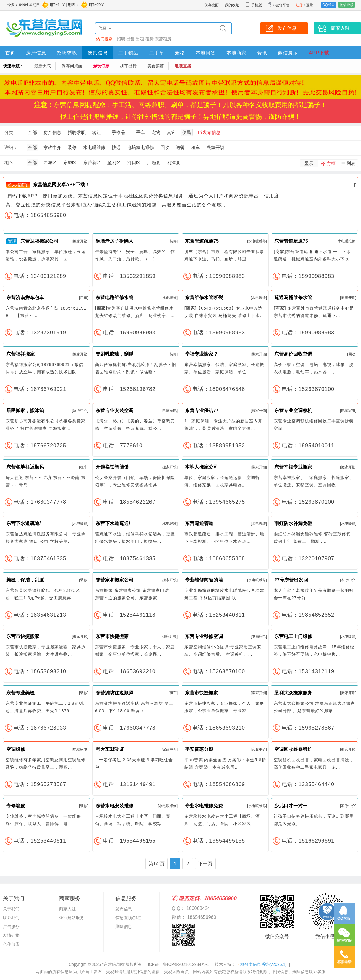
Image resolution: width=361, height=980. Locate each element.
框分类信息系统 (261, 964)
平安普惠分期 (199, 749)
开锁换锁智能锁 (112, 467)
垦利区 (114, 162)
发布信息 (212, 132)
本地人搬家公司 (202, 467)
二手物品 (128, 53)
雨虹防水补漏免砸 (293, 523)
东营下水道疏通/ (23, 523)
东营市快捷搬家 (23, 636)
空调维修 (16, 749)
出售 (130, 39)
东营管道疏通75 (202, 241)
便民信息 (98, 53)
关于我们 (11, 909)
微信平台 (283, 5)
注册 (299, 5)
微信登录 (347, 5)
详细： (11, 147)
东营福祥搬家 (20, 354)
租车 (196, 147)
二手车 (157, 53)
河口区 (134, 162)
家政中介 (52, 147)
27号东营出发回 (291, 580)
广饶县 (154, 162)
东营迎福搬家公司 (39, 241)
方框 (331, 163)
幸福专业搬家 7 (201, 354)
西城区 (50, 162)
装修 (72, 147)
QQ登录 (329, 5)
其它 (171, 132)
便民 (187, 132)
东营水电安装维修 (115, 806)
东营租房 (163, 39)
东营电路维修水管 (115, 298)
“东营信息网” (114, 964)
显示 (309, 163)
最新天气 (43, 66)
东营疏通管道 (199, 523)
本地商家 (236, 53)
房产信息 (36, 53)
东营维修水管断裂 (204, 298)
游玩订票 (101, 66)
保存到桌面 (72, 66)
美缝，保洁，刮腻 (25, 580)
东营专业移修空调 (204, 636)
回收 (165, 147)
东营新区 (92, 162)
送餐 (180, 147)
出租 (140, 39)
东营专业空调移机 (293, 410)
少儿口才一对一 (291, 806)
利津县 (174, 162)
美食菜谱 (156, 66)
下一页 (205, 864)
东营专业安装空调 (115, 410)
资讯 (262, 53)
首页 (10, 53)
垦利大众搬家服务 (293, 693)
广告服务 (11, 926)
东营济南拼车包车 (25, 298)
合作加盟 (11, 944)
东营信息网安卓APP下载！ (61, 185)
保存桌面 (212, 5)
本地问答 (206, 53)
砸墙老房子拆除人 (115, 241)
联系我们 (11, 918)
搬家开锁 (215, 147)
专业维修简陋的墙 (204, 580)
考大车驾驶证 (110, 749)
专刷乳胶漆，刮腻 (115, 354)
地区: (9, 162)
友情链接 (11, 935)
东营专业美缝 (20, 693)
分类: (9, 132)
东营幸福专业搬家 (293, 467)
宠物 (180, 53)
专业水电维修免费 (204, 806)
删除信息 (124, 926)
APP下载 (319, 53)
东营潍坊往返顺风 (115, 693)
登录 (310, 5)
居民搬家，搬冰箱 (25, 410)
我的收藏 (232, 5)
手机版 (254, 5)
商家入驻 (67, 909)
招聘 (121, 39)
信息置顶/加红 (128, 918)
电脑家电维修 (141, 147)
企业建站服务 (72, 918)
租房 (149, 39)
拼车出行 (128, 66)
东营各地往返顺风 (25, 467)
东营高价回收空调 (293, 354)
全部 (33, 132)
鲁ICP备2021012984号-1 (186, 964)
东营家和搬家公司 (115, 580)
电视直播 (183, 66)
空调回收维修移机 (293, 749)
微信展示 (288, 53)
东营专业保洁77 (202, 410)
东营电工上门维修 (293, 636)
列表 (351, 163)
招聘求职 (67, 53)
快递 (116, 147)
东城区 (70, 162)
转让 (96, 132)
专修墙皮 (16, 806)
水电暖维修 (94, 147)
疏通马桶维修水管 (293, 298)
